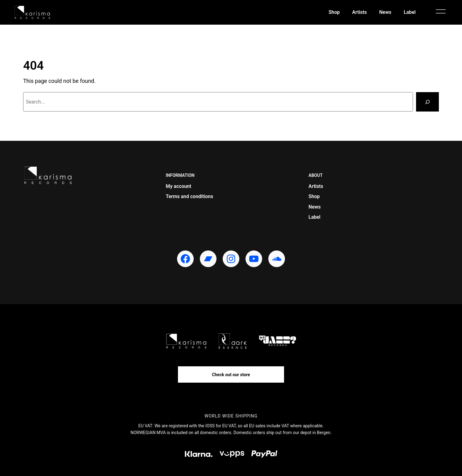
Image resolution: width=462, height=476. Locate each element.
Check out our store (231, 375)
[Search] (427, 102)
